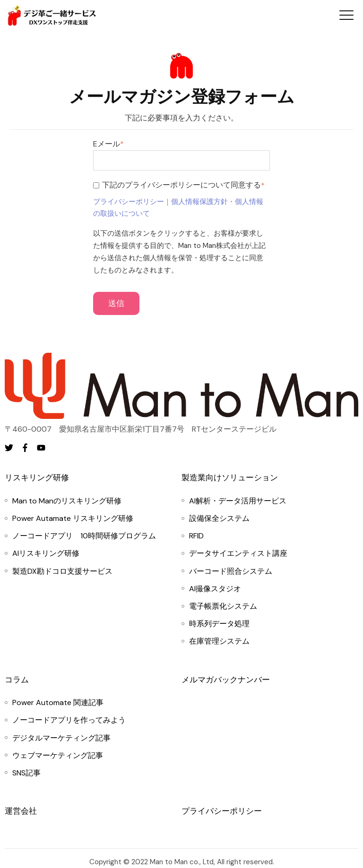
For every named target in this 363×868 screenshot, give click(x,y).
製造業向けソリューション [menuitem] (230, 477)
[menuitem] (67, 501)
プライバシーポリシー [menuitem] (222, 811)
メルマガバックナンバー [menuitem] (226, 680)
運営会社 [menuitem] (21, 811)
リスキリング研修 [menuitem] (37, 477)
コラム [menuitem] (17, 680)
